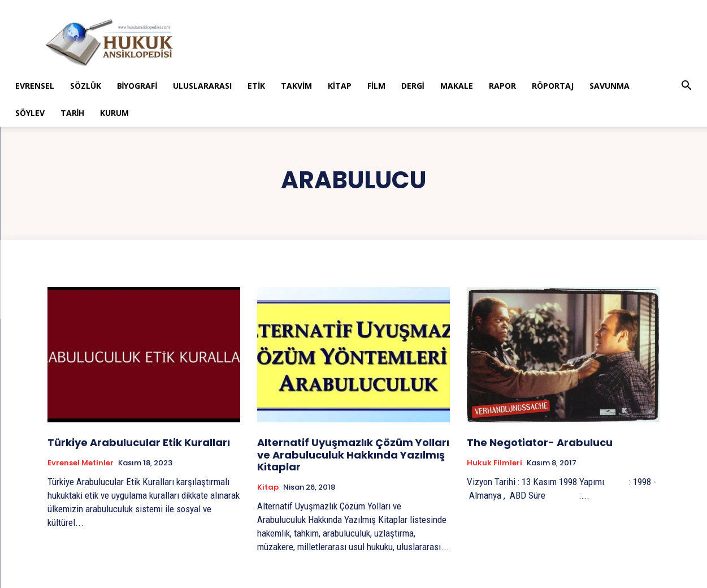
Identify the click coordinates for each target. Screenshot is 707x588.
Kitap (340, 86)
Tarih (73, 113)
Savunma (610, 86)
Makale (457, 86)
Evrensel (35, 86)
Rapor (502, 86)
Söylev (30, 113)
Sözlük (86, 86)
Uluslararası (202, 86)
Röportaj (553, 86)
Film (376, 86)
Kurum (114, 113)
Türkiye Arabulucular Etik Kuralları (139, 442)
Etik (256, 86)
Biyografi (137, 86)
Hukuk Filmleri (495, 463)
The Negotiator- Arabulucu (540, 442)
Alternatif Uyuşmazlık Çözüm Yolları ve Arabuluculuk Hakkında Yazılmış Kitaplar (353, 455)
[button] (686, 87)
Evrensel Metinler (81, 463)
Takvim (296, 86)
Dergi (413, 86)
